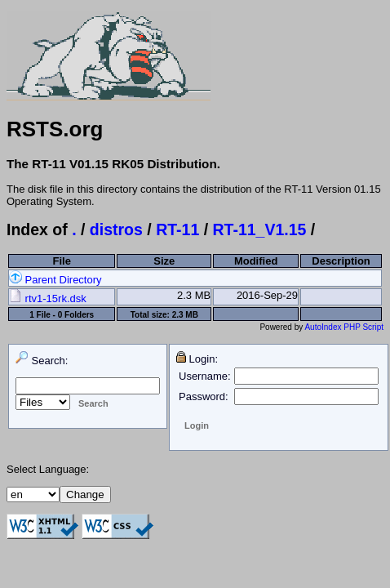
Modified (256, 261)
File (62, 261)
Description (341, 261)
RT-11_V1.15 (260, 229)
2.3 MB (194, 295)
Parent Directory (55, 280)
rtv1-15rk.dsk (48, 298)
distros (116, 229)
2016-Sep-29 (267, 295)
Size (164, 261)
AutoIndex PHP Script (344, 327)
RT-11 (177, 229)
